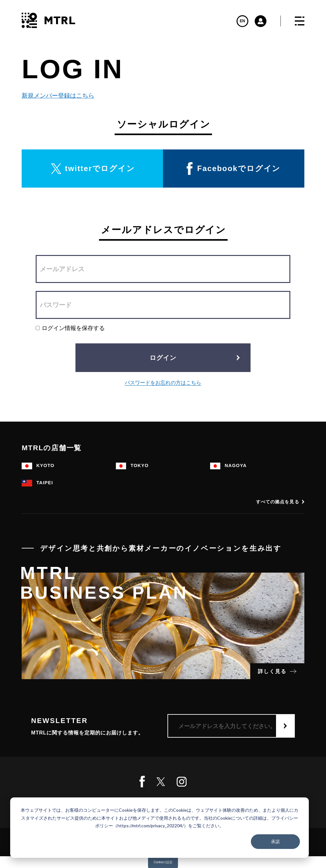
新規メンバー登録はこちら (58, 96)
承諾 (275, 841)
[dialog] (159, 828)
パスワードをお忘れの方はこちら (163, 383)
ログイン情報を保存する (70, 328)
